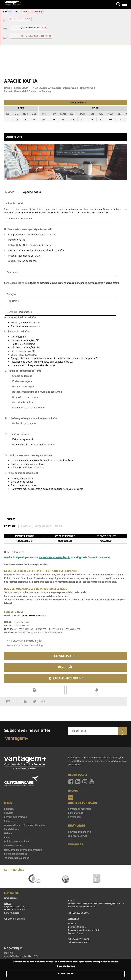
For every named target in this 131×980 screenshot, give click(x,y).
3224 (5, 38)
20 (110, 120)
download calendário (79, 832)
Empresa (9, 809)
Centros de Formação (16, 817)
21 (82, 120)
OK (123, 732)
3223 (5, 29)
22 (44, 120)
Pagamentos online (17, 858)
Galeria (8, 833)
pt (71, 798)
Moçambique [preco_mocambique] (43, 526)
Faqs (7, 837)
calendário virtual (78, 836)
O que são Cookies (65, 966)
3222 (5, 21)
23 (73, 120)
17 (120, 120)
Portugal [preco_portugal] (10, 526)
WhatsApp (76, 844)
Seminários (74, 817)
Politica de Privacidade (16, 842)
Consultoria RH (76, 813)
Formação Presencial (79, 809)
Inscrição (66, 667)
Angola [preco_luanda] (26, 526)
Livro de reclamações (16, 854)
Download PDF (66, 656)
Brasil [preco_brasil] (59, 526)
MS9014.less (12, 12)
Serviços (9, 813)
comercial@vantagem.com (34, 615)
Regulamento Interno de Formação (23, 850)
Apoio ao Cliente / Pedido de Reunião (24, 825)
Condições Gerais (13, 846)
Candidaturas (11, 829)
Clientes (9, 821)
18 (92, 120)
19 (54, 120)
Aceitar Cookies (66, 974)
